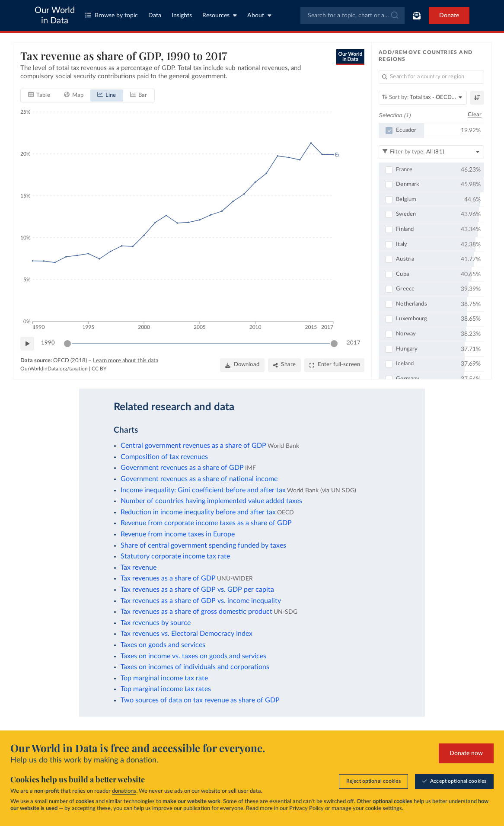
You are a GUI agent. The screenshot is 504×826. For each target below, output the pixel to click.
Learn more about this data (126, 361)
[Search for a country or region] (431, 77)
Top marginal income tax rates (166, 689)
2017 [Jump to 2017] (354, 343)
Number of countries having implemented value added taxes (211, 501)
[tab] (39, 96)
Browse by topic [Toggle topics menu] (112, 15)
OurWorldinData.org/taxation (54, 369)
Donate (449, 16)
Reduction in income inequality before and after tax (198, 512)
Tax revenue (139, 568)
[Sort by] (423, 98)
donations (124, 791)
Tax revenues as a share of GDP (168, 578)
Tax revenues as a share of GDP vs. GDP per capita (197, 590)
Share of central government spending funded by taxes (203, 545)
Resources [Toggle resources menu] (220, 15)
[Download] (242, 365)
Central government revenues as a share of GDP (193, 446)
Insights (182, 16)
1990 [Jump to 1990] (48, 343)
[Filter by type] (431, 152)
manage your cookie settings (367, 808)
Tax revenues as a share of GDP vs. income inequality (201, 601)
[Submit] (394, 16)
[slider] (67, 344)
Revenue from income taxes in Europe (178, 534)
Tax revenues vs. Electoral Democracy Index (187, 634)
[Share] (284, 365)
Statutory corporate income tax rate (175, 556)
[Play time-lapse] (27, 344)
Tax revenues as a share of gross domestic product (196, 612)
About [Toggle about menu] (259, 15)
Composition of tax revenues (164, 457)
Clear (475, 115)
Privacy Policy (306, 808)
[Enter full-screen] (334, 365)
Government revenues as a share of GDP (182, 468)
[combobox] (352, 16)
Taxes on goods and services (163, 645)
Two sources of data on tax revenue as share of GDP (200, 700)
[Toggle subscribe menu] (417, 16)
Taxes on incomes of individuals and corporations (195, 667)
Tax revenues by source (156, 623)
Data (155, 16)
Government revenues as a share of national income (199, 479)
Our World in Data (55, 16)
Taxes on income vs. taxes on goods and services (193, 656)
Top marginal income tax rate (164, 678)
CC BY (99, 369)
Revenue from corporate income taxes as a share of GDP (206, 523)
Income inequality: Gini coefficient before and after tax (203, 490)
